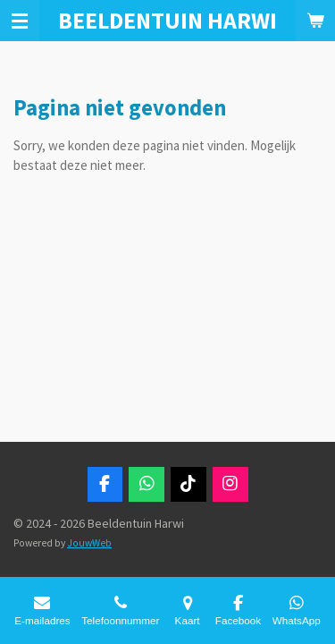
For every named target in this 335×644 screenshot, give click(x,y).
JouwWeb (89, 543)
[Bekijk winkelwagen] (315, 21)
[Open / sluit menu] (20, 21)
